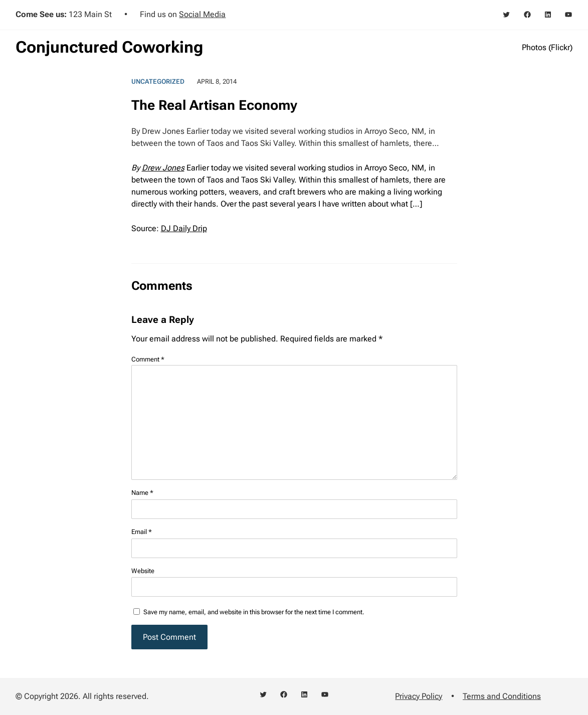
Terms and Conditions (502, 696)
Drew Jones (163, 168)
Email (142, 532)
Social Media (202, 14)
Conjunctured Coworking (109, 47)
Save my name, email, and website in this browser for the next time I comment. (254, 612)
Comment (148, 359)
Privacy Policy (419, 696)
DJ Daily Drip (184, 228)
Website (143, 571)
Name (142, 493)
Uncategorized (158, 81)
